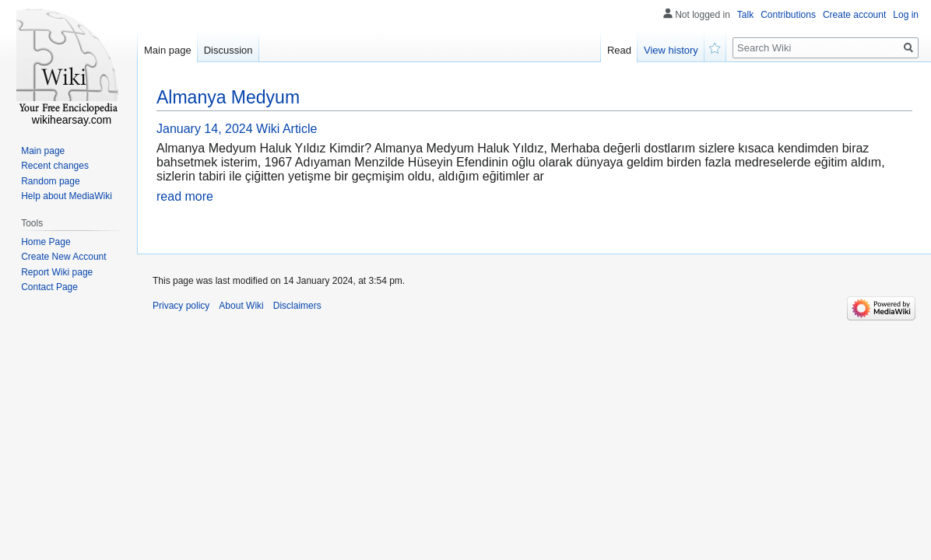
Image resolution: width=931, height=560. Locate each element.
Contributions (788, 15)
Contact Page (49, 287)
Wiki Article (286, 129)
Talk (745, 15)
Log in (906, 15)
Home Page (46, 242)
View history (671, 50)
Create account (854, 15)
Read (619, 50)
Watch (715, 47)
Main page (168, 50)
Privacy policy (181, 306)
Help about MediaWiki (67, 196)
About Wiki (241, 306)
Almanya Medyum (228, 97)
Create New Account (63, 257)
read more (185, 196)
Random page (50, 181)
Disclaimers (297, 306)
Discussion (228, 50)
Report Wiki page (57, 272)
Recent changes (55, 166)
